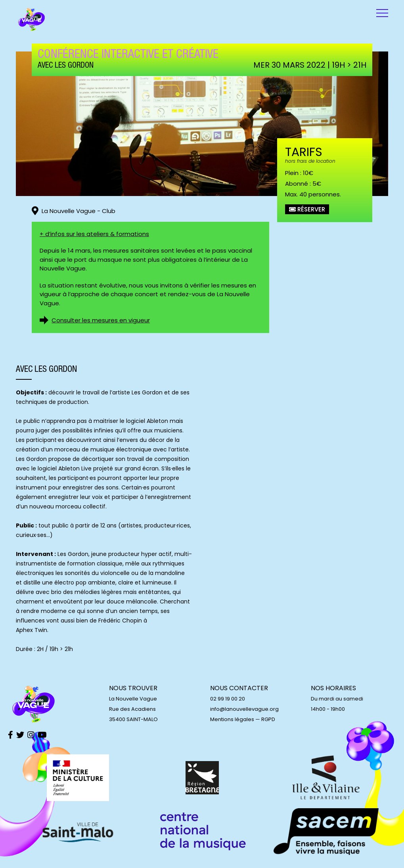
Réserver (307, 209)
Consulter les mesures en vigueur (101, 320)
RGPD (268, 719)
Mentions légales (232, 719)
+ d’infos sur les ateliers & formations (94, 234)
